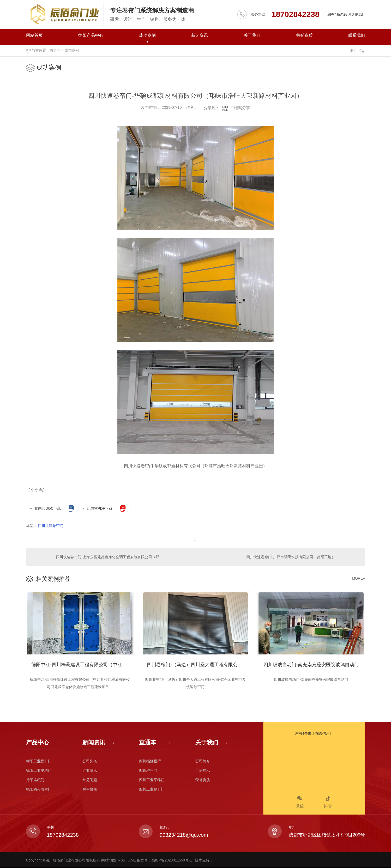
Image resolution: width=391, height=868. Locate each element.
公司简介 (203, 761)
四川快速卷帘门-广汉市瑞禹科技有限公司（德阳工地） (291, 557)
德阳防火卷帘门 (39, 790)
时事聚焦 (90, 790)
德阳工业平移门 (39, 771)
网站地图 (109, 860)
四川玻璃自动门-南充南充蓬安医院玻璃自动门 (311, 665)
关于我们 (252, 35)
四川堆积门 (148, 771)
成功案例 (147, 35)
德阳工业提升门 (39, 761)
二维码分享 (240, 108)
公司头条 (90, 761)
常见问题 (90, 780)
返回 (357, 50)
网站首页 (34, 35)
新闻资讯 (200, 35)
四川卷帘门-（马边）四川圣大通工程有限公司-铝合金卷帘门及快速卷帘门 (198, 665)
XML (133, 860)
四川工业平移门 (152, 780)
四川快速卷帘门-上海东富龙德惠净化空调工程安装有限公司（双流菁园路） (111, 557)
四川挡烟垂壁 (150, 761)
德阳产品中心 (91, 35)
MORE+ (358, 578)
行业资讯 (90, 771)
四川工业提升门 (152, 790)
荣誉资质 (304, 35)
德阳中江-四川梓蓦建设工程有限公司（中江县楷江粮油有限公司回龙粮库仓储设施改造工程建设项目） (83, 665)
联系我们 (357, 35)
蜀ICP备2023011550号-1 (172, 860)
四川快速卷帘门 (51, 526)
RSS (122, 860)
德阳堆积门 (35, 780)
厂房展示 (203, 771)
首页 (53, 50)
